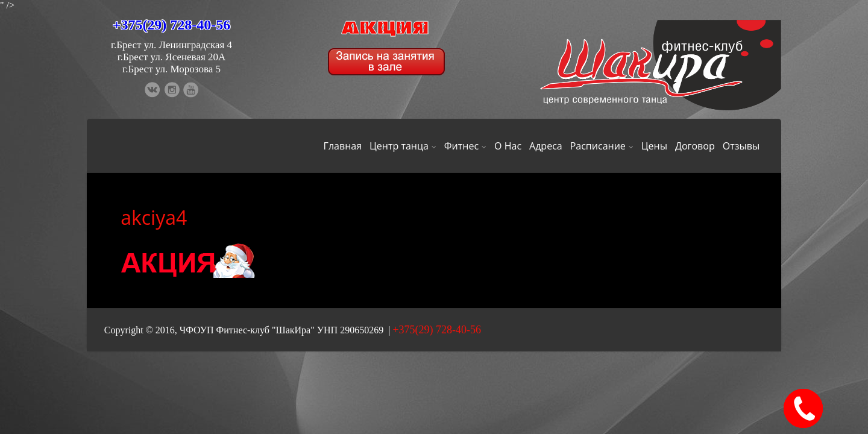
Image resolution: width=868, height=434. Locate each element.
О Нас (508, 146)
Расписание (602, 146)
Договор (695, 146)
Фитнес (465, 146)
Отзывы (741, 146)
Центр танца (403, 146)
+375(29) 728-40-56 (172, 25)
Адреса (546, 146)
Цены (654, 146)
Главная (343, 146)
